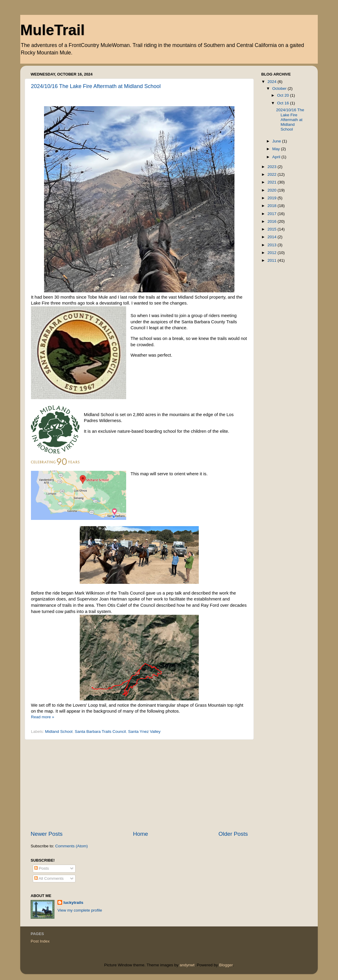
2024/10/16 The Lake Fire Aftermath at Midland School (96, 86)
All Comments (49, 878)
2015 (273, 229)
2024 (273, 82)
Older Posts (233, 834)
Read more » (43, 717)
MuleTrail (53, 30)
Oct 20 (284, 95)
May (277, 149)
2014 (273, 237)
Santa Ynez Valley (144, 732)
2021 (273, 182)
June (277, 141)
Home (140, 834)
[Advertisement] (139, 785)
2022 (273, 174)
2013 (273, 245)
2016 (273, 221)
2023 (273, 167)
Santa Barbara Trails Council (100, 732)
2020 (273, 190)
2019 (273, 198)
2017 (273, 214)
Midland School (59, 732)
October (280, 88)
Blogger (226, 965)
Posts (42, 868)
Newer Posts (47, 834)
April (277, 157)
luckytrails (73, 903)
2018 (273, 206)
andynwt (187, 965)
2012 (273, 253)
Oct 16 (284, 103)
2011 (273, 260)
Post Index (40, 941)
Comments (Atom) (72, 846)
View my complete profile (80, 910)
